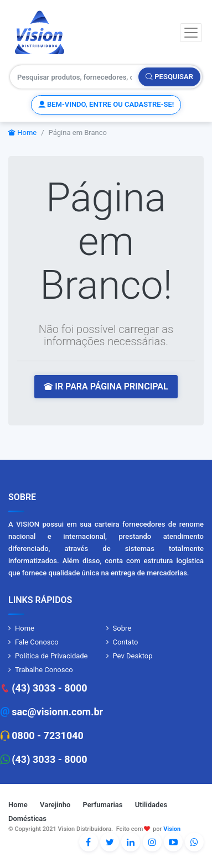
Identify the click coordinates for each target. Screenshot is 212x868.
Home (22, 132)
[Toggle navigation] (191, 33)
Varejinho (55, 805)
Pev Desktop (133, 656)
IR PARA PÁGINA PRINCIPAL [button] (106, 386)
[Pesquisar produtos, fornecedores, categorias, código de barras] (74, 77)
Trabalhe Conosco (44, 670)
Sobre (122, 628)
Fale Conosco (37, 642)
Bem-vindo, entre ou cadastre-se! (106, 104)
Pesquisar (169, 77)
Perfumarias (103, 805)
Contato (126, 642)
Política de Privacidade (51, 656)
